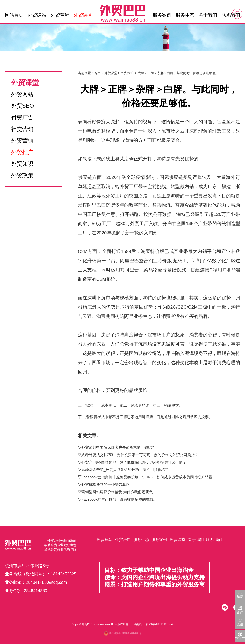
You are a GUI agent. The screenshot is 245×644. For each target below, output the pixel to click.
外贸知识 (22, 164)
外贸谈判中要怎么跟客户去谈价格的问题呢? (118, 447)
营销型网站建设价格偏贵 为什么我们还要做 (117, 492)
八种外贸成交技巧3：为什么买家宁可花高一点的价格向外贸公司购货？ (140, 455)
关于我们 (208, 15)
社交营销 (22, 129)
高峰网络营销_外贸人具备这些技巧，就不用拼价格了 (125, 470)
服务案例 (162, 15)
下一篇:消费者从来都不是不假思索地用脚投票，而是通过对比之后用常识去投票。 (145, 417)
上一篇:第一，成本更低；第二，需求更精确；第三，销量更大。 (130, 405)
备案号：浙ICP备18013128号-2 (154, 624)
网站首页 (14, 15)
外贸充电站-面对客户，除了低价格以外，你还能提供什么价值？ (134, 462)
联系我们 (231, 15)
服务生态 (185, 15)
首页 (97, 73)
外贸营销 (60, 15)
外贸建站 (37, 15)
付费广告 (22, 117)
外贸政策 (22, 175)
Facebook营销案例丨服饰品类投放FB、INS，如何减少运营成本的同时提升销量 (147, 477)
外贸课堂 (83, 15)
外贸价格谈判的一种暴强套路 (105, 485)
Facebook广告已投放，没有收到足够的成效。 (119, 499)
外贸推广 (22, 152)
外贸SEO (23, 106)
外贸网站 (22, 94)
